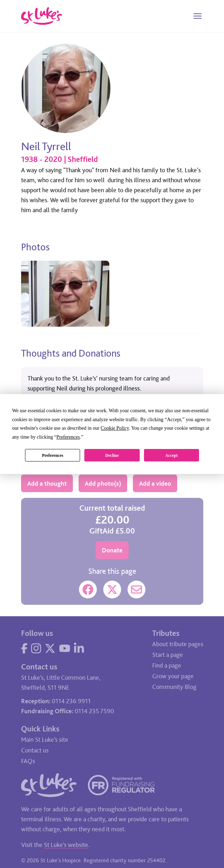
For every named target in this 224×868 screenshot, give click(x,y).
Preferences (53, 455)
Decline (112, 455)
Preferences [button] (68, 437)
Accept (171, 455)
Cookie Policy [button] (115, 428)
